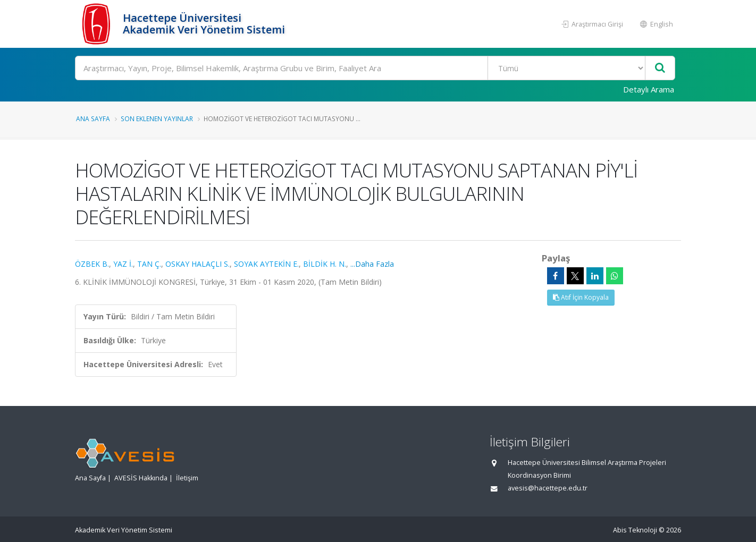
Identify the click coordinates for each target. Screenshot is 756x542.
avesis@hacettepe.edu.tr (548, 488)
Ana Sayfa (93, 118)
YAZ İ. (123, 264)
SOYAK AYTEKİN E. (266, 264)
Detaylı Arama (649, 89)
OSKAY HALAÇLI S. (198, 264)
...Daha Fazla (372, 264)
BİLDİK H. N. (325, 264)
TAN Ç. (149, 264)
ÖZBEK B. (92, 264)
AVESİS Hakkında (141, 478)
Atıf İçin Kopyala (581, 297)
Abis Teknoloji (635, 530)
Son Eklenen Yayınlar (157, 118)
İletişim (187, 478)
